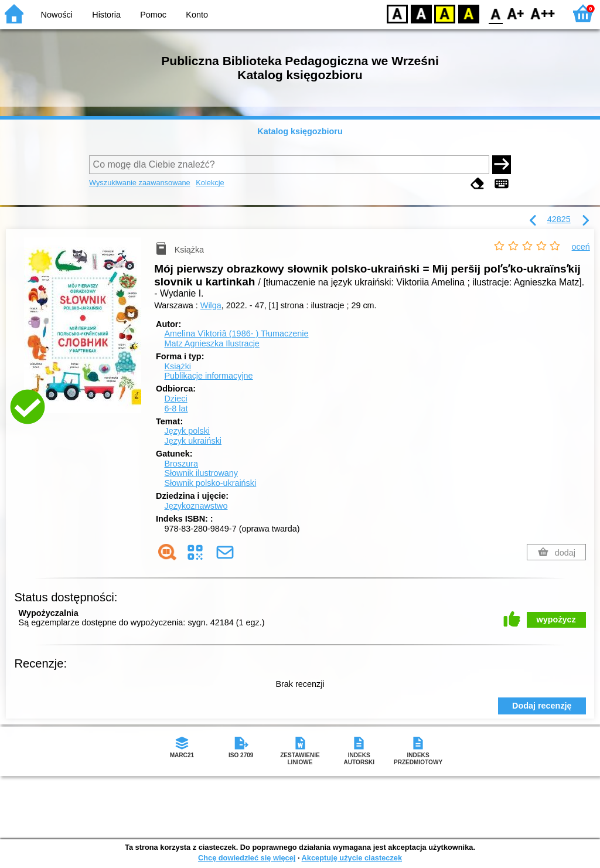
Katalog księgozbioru (300, 131)
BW (421, 13)
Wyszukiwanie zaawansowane (140, 183)
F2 (543, 13)
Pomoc (153, 15)
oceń (581, 247)
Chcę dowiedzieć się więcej (247, 858)
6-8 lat (176, 409)
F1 (516, 13)
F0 (495, 13)
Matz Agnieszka (212, 343)
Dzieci (175, 399)
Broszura (181, 464)
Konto (197, 15)
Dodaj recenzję (542, 706)
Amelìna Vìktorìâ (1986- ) (236, 333)
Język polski (187, 431)
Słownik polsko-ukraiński (210, 483)
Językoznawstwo (196, 506)
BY (468, 13)
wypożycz (556, 619)
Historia (106, 15)
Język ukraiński (193, 441)
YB (444, 13)
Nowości (57, 15)
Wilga (211, 305)
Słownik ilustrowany (201, 473)
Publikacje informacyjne (208, 376)
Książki (178, 366)
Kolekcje (210, 183)
